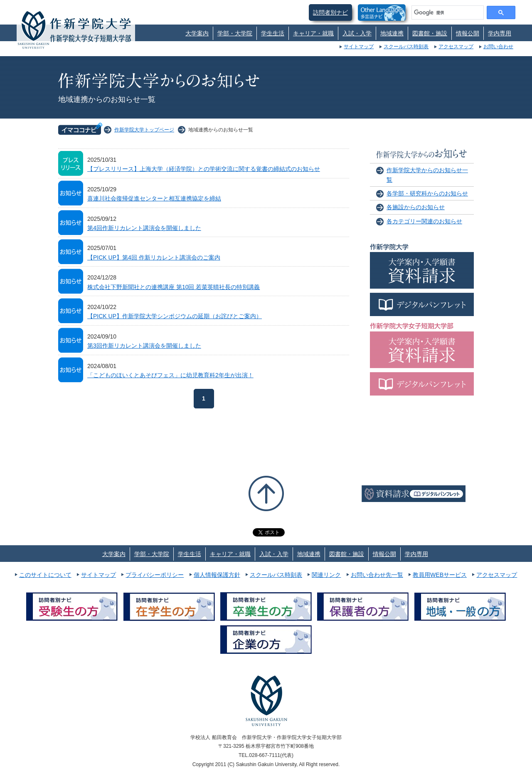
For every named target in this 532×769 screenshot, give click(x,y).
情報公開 (468, 33)
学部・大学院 (235, 33)
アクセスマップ (456, 47)
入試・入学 (357, 33)
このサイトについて (45, 575)
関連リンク (326, 575)
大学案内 (197, 33)
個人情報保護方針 (217, 575)
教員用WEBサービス (440, 575)
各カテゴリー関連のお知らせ (424, 221)
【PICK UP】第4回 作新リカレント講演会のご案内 (154, 257)
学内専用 (500, 33)
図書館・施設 (430, 33)
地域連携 (392, 33)
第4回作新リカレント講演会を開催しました (144, 228)
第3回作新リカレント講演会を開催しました (144, 346)
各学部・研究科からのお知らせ (427, 193)
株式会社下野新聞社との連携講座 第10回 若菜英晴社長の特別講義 (174, 287)
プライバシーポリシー (155, 575)
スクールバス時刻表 (406, 47)
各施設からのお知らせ (416, 207)
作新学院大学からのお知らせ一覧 (427, 175)
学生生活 (273, 33)
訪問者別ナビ (330, 12)
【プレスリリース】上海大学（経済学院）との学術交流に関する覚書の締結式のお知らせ (204, 169)
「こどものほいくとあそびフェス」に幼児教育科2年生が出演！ (170, 375)
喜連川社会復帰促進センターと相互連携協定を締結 (154, 198)
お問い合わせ (498, 47)
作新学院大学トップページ (144, 130)
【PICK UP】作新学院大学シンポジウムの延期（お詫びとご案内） (175, 316)
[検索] (447, 12)
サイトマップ (359, 47)
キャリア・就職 (313, 33)
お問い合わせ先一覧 (377, 575)
